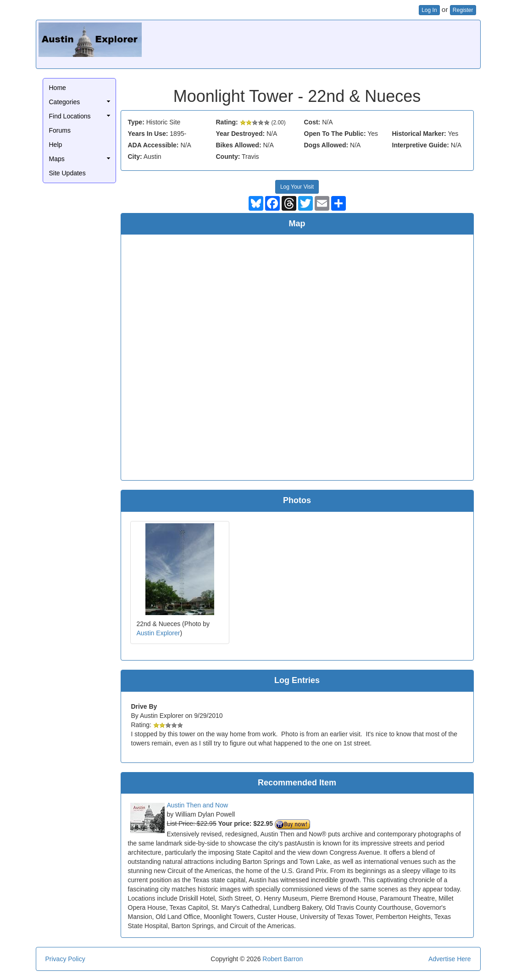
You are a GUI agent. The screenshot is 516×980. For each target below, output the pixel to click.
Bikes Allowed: (239, 145)
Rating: (227, 122)
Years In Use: (148, 134)
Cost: (312, 122)
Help (56, 145)
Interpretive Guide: (421, 145)
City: (135, 157)
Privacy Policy (65, 959)
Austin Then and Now (198, 805)
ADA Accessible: (153, 145)
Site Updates (67, 173)
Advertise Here (450, 959)
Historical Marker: (419, 134)
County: (228, 157)
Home (58, 88)
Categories (65, 102)
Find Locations (70, 116)
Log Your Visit (297, 187)
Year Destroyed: (241, 134)
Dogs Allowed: (326, 145)
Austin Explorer (158, 633)
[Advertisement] (311, 43)
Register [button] (463, 10)
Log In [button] (429, 10)
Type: (136, 122)
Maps (57, 159)
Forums (60, 130)
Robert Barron (283, 959)
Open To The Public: (335, 134)
